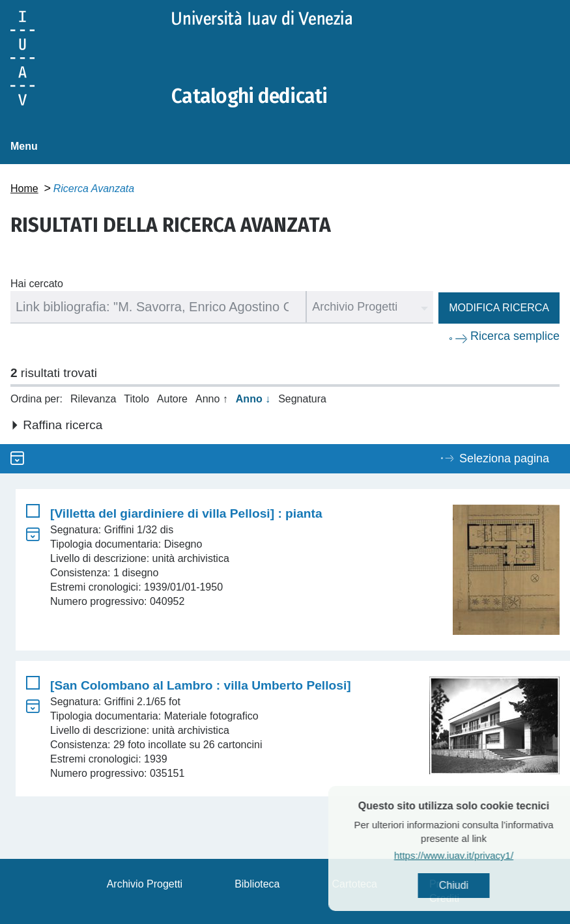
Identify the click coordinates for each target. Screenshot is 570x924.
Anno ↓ (253, 399)
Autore (172, 399)
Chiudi (476, 885)
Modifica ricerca (499, 308)
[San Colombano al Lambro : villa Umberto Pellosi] (201, 685)
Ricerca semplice (515, 336)
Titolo (136, 399)
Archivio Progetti (145, 884)
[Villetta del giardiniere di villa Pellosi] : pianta (186, 513)
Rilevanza (93, 399)
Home (24, 189)
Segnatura (302, 399)
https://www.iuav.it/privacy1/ (476, 855)
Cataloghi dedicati (249, 96)
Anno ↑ (212, 399)
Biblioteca (257, 884)
